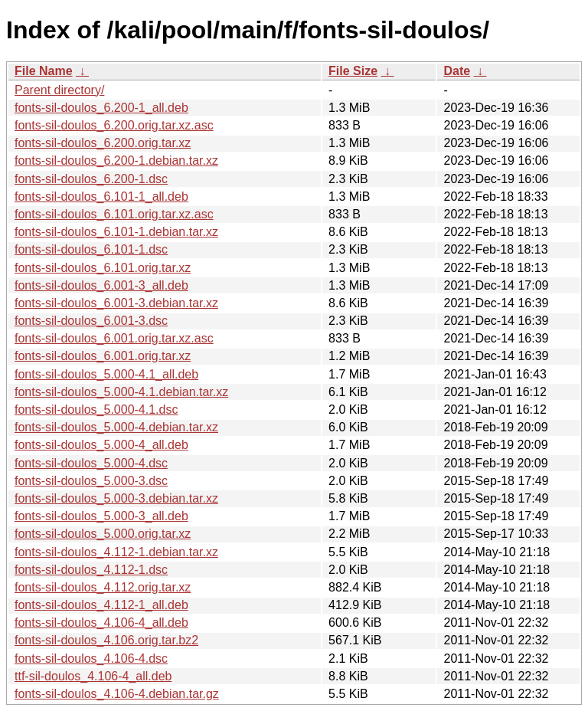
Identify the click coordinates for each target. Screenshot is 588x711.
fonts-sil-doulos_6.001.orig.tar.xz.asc (114, 338)
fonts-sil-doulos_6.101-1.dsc (91, 249)
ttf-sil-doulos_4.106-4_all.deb (93, 676)
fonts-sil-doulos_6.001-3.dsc (91, 321)
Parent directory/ (59, 90)
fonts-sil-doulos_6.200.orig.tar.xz (103, 143)
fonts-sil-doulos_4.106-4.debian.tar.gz (117, 694)
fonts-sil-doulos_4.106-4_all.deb (101, 623)
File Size (353, 71)
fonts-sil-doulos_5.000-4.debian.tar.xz (116, 427)
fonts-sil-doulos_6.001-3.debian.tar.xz (116, 303)
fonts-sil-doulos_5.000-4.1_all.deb (106, 374)
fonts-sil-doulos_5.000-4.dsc (91, 463)
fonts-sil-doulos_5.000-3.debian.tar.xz (116, 498)
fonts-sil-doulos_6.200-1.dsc (91, 179)
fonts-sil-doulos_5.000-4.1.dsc (96, 410)
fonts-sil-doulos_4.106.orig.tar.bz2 (106, 640)
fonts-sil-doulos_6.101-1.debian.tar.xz (116, 232)
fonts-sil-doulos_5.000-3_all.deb (101, 516)
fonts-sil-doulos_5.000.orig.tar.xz (103, 534)
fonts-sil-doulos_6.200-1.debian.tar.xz (116, 161)
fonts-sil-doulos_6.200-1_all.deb (101, 108)
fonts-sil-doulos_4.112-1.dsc (91, 570)
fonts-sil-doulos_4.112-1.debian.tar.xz (116, 552)
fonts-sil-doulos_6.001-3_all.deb (101, 285)
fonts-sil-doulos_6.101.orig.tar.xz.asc (114, 214)
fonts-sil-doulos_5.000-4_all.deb (101, 445)
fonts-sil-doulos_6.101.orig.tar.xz (103, 268)
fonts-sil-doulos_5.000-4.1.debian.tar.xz (121, 392)
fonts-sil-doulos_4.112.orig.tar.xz (103, 587)
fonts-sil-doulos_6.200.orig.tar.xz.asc (114, 125)
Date (457, 71)
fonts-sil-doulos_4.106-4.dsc (91, 659)
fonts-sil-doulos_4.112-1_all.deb (101, 605)
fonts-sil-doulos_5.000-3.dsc (91, 481)
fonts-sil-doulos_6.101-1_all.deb (101, 197)
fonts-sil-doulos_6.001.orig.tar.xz (103, 356)
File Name (44, 71)
